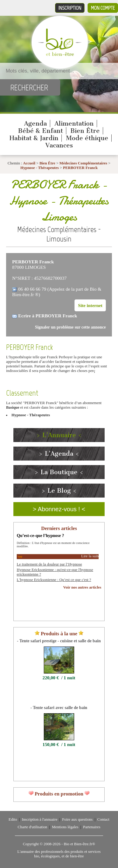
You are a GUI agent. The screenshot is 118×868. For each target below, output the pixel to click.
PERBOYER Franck (80, 168)
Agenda (35, 123)
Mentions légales (65, 827)
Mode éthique (87, 138)
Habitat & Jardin (34, 138)
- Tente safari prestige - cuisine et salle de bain (59, 641)
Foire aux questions (77, 819)
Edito (13, 819)
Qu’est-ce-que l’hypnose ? (40, 535)
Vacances (59, 145)
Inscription (70, 8)
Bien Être (85, 131)
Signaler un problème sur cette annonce (70, 327)
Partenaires (92, 827)
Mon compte (103, 8)
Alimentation (74, 123)
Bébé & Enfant (40, 131)
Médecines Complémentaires (83, 163)
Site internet (90, 305)
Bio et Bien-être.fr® (79, 844)
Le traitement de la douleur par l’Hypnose (49, 564)
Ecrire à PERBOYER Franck (48, 316)
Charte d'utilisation (32, 827)
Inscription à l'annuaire (39, 819)
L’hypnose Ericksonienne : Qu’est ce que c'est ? (54, 580)
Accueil (29, 163)
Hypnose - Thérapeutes (40, 168)
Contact (103, 819)
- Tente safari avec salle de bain (59, 708)
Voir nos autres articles (82, 587)
